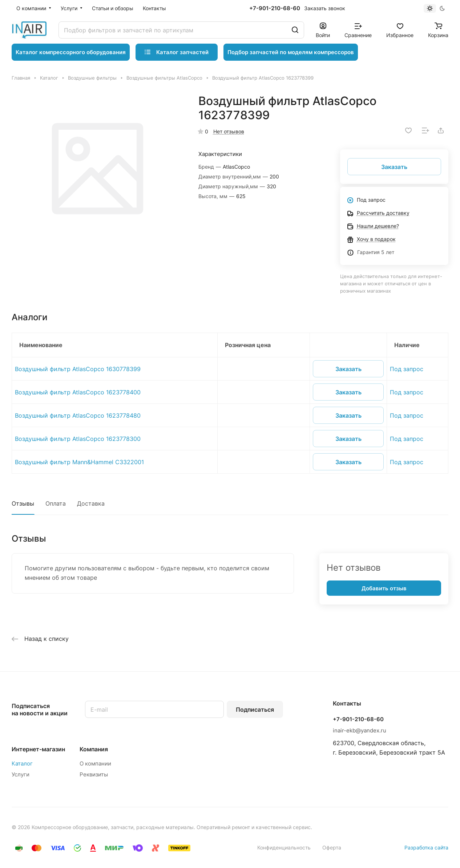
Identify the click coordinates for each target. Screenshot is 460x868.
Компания (94, 749)
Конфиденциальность (284, 847)
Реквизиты (94, 774)
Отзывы (23, 503)
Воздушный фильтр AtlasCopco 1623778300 (78, 439)
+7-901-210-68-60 (275, 8)
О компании (95, 763)
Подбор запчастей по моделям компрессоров (291, 52)
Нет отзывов (229, 131)
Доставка (91, 503)
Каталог (22, 763)
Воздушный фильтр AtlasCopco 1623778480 (78, 415)
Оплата (56, 503)
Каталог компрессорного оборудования (71, 52)
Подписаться (255, 710)
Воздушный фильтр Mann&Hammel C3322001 (79, 462)
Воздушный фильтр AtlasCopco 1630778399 (78, 369)
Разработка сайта (426, 847)
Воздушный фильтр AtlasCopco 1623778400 (78, 392)
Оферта (332, 847)
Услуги (21, 774)
